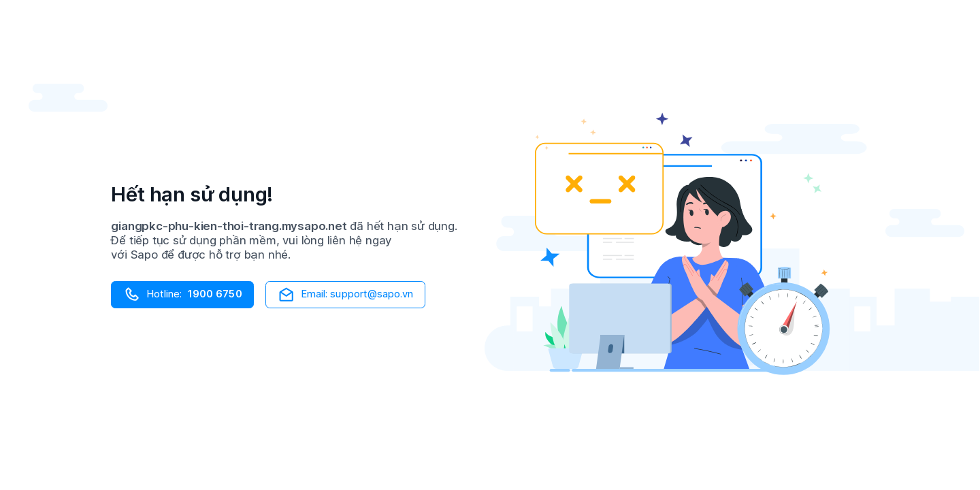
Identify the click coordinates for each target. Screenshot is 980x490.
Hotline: (182, 294)
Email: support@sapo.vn (345, 294)
